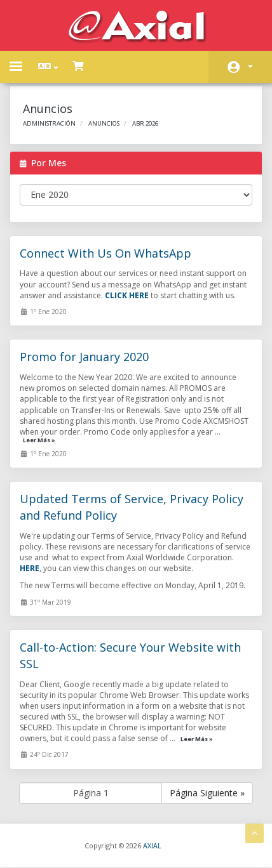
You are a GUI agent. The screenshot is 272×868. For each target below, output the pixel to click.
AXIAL (152, 845)
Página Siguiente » (207, 793)
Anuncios (104, 123)
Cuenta (250, 67)
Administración (49, 123)
